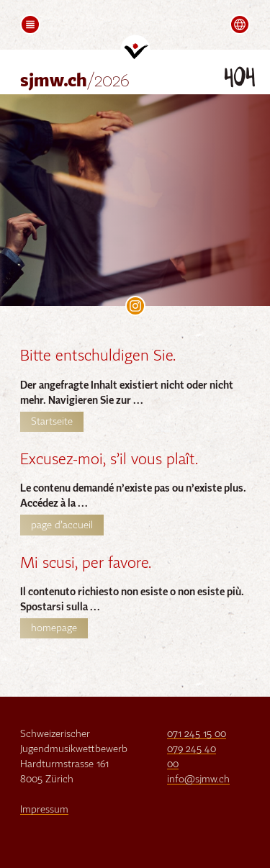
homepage (54, 628)
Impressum (44, 810)
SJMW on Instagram (135, 306)
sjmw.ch (75, 82)
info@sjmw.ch (198, 779)
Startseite (52, 422)
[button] (30, 24)
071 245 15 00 (197, 734)
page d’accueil (62, 525)
